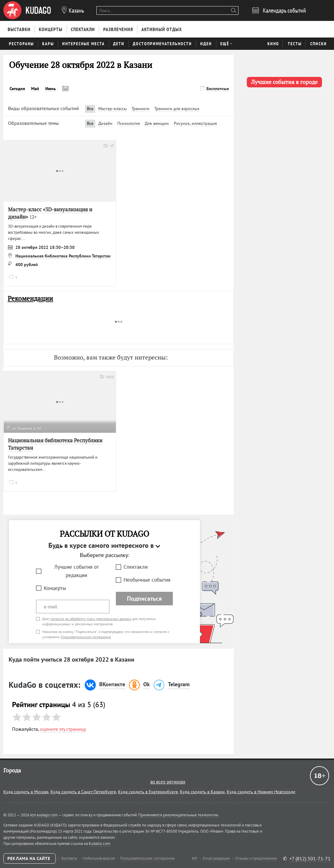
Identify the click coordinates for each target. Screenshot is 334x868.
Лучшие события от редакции (77, 571)
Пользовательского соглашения (86, 637)
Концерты (55, 588)
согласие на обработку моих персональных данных (91, 619)
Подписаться (144, 599)
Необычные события (147, 580)
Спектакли (136, 567)
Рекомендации (30, 299)
